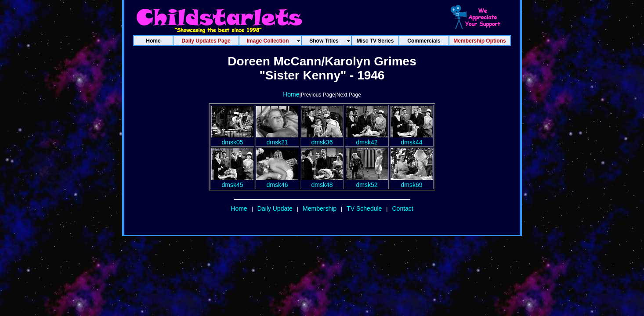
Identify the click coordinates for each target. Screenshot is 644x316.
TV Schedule (364, 208)
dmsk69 (412, 181)
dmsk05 (232, 139)
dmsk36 (322, 139)
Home (291, 94)
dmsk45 (232, 181)
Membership (320, 208)
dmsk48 (322, 181)
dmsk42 (367, 139)
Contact (402, 208)
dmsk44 (412, 139)
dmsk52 (367, 181)
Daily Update (275, 208)
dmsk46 (277, 181)
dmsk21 (277, 139)
